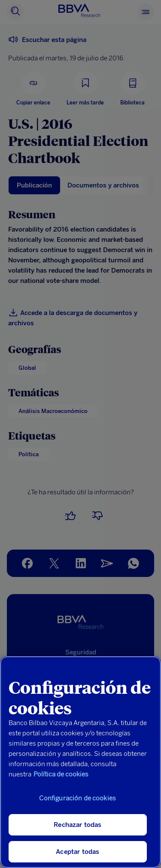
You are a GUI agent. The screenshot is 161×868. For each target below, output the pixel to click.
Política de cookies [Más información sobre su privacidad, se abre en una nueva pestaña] (61, 774)
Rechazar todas (77, 825)
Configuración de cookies (77, 798)
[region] (80, 762)
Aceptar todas (77, 852)
